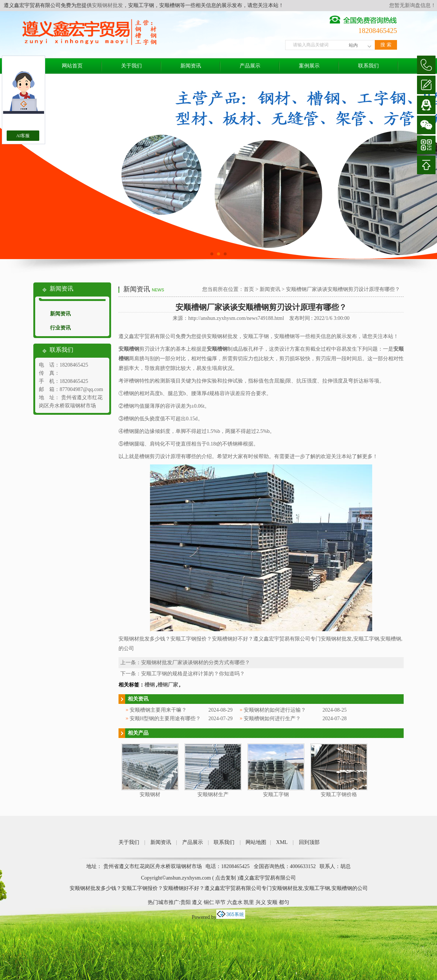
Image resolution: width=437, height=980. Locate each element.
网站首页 (72, 66)
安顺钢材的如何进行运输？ (275, 710)
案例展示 (309, 66)
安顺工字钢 (276, 794)
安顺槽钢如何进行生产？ (272, 719)
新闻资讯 (191, 66)
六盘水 (235, 902)
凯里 (249, 902)
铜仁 (209, 902)
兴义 (261, 902)
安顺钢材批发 (107, 5)
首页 (249, 289)
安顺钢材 (150, 794)
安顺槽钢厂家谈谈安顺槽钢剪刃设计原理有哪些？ (343, 289)
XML (282, 842)
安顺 (272, 902)
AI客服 (23, 136)
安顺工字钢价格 (339, 794)
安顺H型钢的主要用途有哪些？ (165, 719)
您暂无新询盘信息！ (413, 5)
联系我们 (368, 66)
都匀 (284, 902)
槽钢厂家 (168, 685)
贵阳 (186, 902)
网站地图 (256, 842)
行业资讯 (60, 328)
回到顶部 (309, 842)
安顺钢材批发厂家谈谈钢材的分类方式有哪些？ (196, 663)
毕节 (220, 902)
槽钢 (150, 685)
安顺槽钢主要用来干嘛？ (158, 710)
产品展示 (250, 66)
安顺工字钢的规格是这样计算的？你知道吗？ (193, 674)
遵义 (197, 902)
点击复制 (226, 878)
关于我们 (131, 66)
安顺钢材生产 (213, 794)
